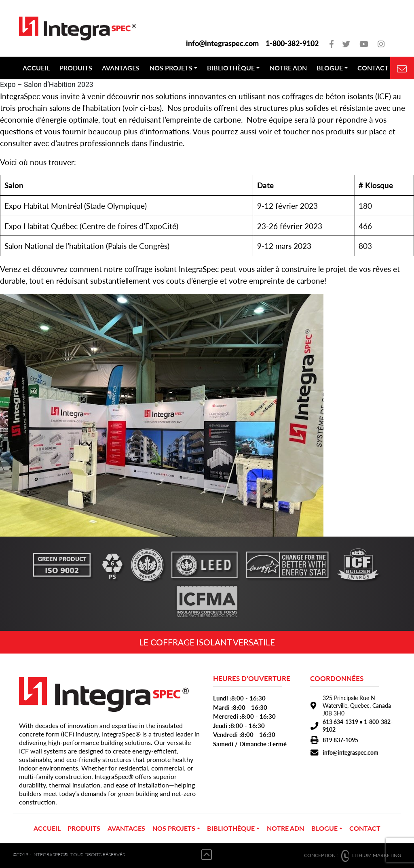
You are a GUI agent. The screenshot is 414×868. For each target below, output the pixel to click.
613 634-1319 (340, 722)
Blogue (330, 68)
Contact (373, 68)
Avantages (121, 68)
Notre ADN (288, 68)
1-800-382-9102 (292, 44)
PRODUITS (76, 68)
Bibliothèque (231, 68)
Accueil (36, 68)
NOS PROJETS (171, 68)
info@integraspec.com (222, 44)
